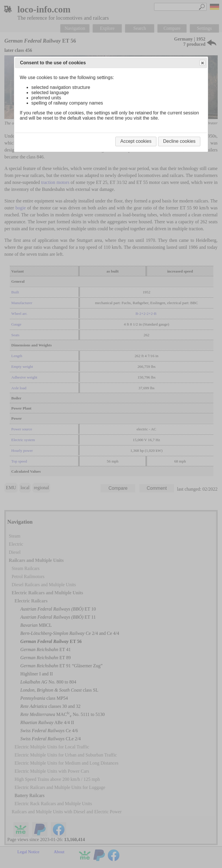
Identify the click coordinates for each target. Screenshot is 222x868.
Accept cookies (136, 141)
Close (202, 63)
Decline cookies (179, 141)
